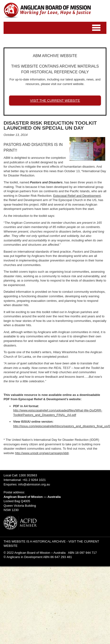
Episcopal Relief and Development (77, 196)
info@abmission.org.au (34, 484)
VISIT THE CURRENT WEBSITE (55, 101)
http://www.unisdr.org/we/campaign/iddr (42, 453)
